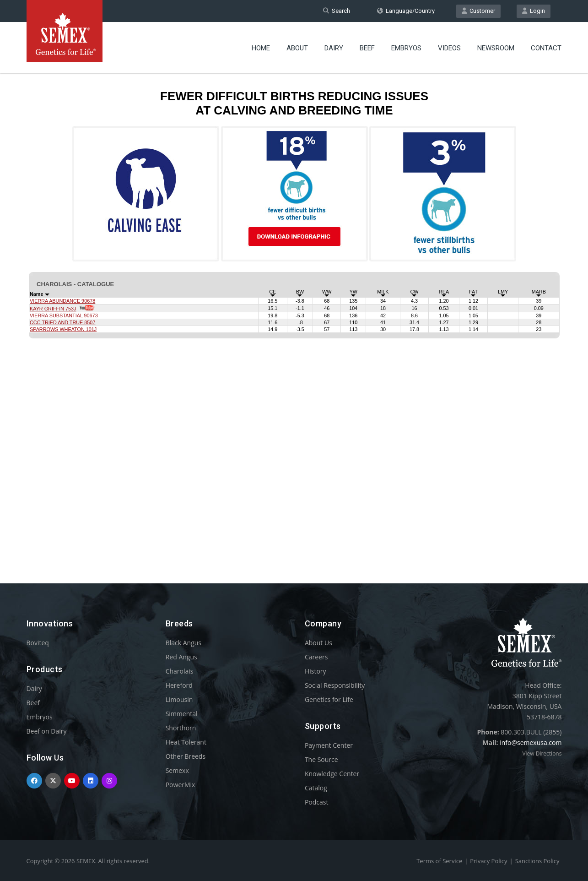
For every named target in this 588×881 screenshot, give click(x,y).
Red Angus (181, 657)
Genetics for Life (329, 699)
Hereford (179, 685)
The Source (321, 759)
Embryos (406, 48)
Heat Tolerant (186, 742)
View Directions (542, 753)
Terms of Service (439, 861)
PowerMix (181, 785)
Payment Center (329, 745)
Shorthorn (181, 728)
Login (534, 11)
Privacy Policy (488, 861)
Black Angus (183, 643)
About (297, 48)
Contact (546, 48)
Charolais (180, 671)
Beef (367, 48)
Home (261, 48)
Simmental (182, 714)
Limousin (179, 699)
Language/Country (406, 11)
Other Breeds (186, 756)
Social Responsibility (335, 685)
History (316, 671)
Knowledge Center (332, 774)
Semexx (177, 770)
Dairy (334, 48)
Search (337, 11)
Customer (478, 11)
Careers (316, 657)
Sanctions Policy (537, 861)
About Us (318, 643)
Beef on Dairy (47, 731)
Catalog (316, 788)
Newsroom (496, 48)
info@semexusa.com (531, 742)
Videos (449, 48)
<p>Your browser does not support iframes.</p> (294, 310)
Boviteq (38, 643)
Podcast (317, 802)
